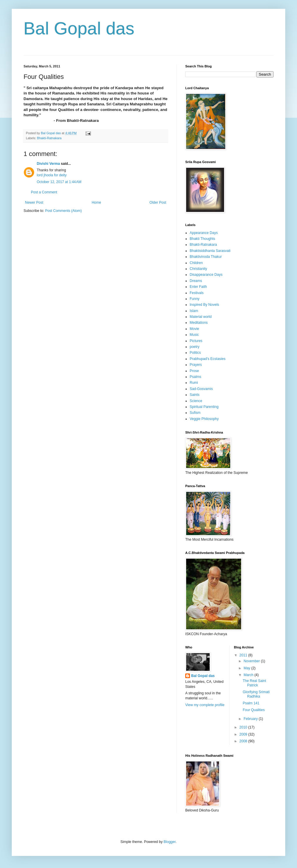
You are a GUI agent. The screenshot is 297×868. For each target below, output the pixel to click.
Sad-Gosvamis (201, 389)
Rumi (194, 383)
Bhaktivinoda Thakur (206, 257)
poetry (195, 347)
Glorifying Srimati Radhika (256, 694)
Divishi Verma (48, 164)
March (249, 675)
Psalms (195, 377)
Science (196, 401)
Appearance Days (204, 233)
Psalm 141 (251, 703)
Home (96, 203)
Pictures (196, 341)
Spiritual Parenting (204, 407)
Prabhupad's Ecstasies (208, 359)
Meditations (199, 323)
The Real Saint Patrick (254, 683)
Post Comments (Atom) (63, 211)
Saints (195, 395)
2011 (244, 655)
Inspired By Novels (204, 305)
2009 (244, 734)
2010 (244, 727)
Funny (195, 299)
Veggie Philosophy (204, 419)
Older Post (158, 203)
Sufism (195, 413)
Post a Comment (44, 192)
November (252, 661)
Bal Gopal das (79, 28)
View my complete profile (205, 705)
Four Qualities (254, 710)
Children (196, 263)
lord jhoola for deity (52, 175)
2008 (244, 741)
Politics (195, 353)
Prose (194, 371)
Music (194, 335)
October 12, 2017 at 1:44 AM (59, 182)
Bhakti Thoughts (202, 239)
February (251, 719)
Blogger (170, 842)
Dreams (196, 281)
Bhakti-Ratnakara (49, 138)
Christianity (198, 269)
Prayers (196, 365)
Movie (194, 329)
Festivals (197, 293)
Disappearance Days (206, 275)
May (247, 668)
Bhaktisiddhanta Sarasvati (210, 251)
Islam (194, 311)
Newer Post (34, 203)
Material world (201, 317)
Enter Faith (198, 287)
